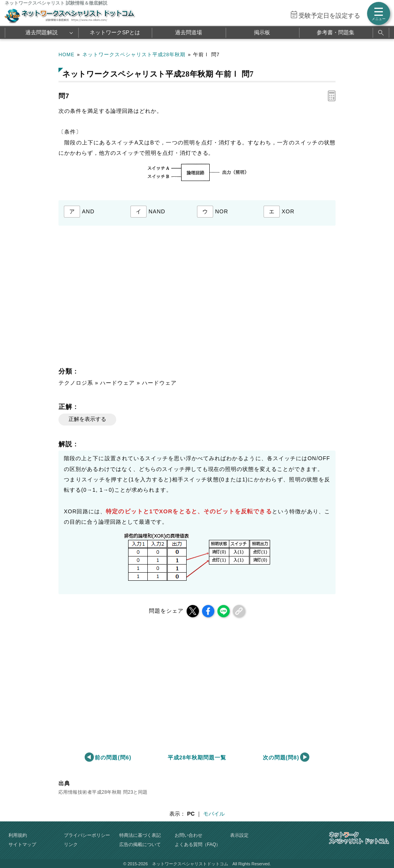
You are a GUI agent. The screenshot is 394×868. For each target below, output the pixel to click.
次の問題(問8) (281, 757)
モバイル (214, 814)
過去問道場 (189, 32)
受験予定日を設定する (329, 16)
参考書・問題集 (336, 32)
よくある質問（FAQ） (198, 845)
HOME (67, 55)
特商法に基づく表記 (140, 835)
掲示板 (262, 32)
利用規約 (18, 835)
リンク (71, 845)
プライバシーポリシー (87, 835)
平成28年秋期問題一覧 (197, 757)
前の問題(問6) (113, 757)
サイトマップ (22, 845)
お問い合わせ (189, 835)
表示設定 (239, 835)
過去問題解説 (42, 32)
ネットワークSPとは (115, 32)
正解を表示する (87, 419)
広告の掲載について (140, 845)
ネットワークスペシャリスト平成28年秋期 (134, 55)
